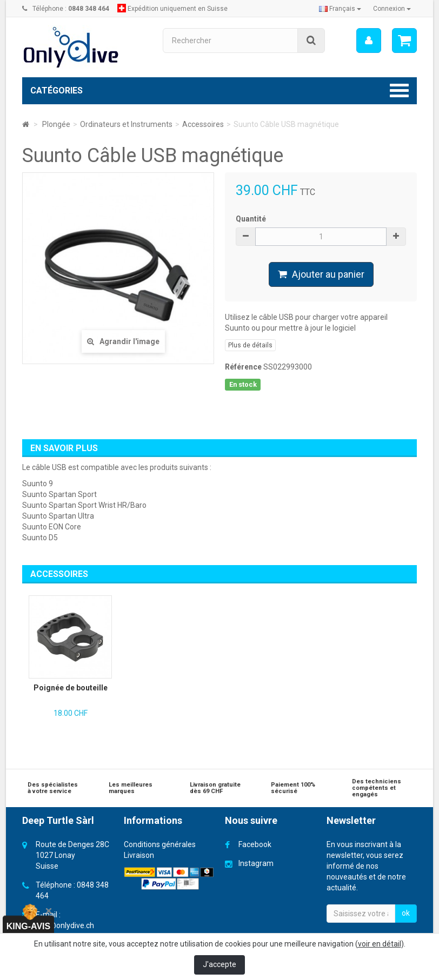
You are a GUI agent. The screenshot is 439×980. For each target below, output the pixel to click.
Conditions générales (160, 844)
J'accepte (219, 964)
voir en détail (380, 944)
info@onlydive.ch (65, 925)
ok (406, 913)
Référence (243, 367)
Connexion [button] (392, 9)
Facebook (255, 844)
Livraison (139, 855)
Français (340, 9)
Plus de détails (250, 345)
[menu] (369, 41)
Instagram (256, 863)
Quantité (251, 219)
